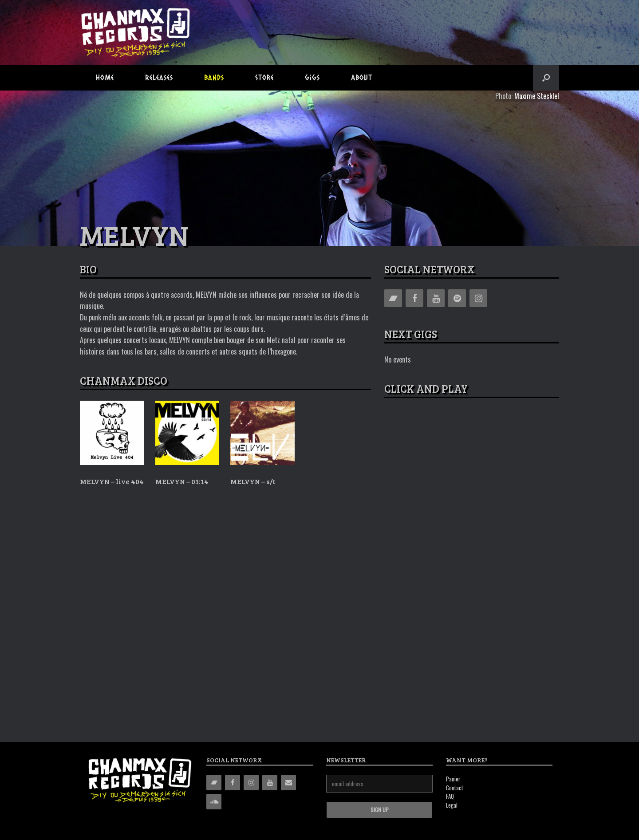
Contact (455, 788)
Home (105, 77)
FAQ (450, 796)
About (362, 77)
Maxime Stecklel (537, 96)
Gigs (312, 77)
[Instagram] (478, 298)
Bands (214, 77)
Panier (453, 779)
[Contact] (288, 783)
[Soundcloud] (214, 802)
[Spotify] (457, 298)
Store (264, 77)
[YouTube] (436, 298)
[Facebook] (414, 298)
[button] (546, 78)
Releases (159, 77)
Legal (452, 805)
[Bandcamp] (393, 298)
